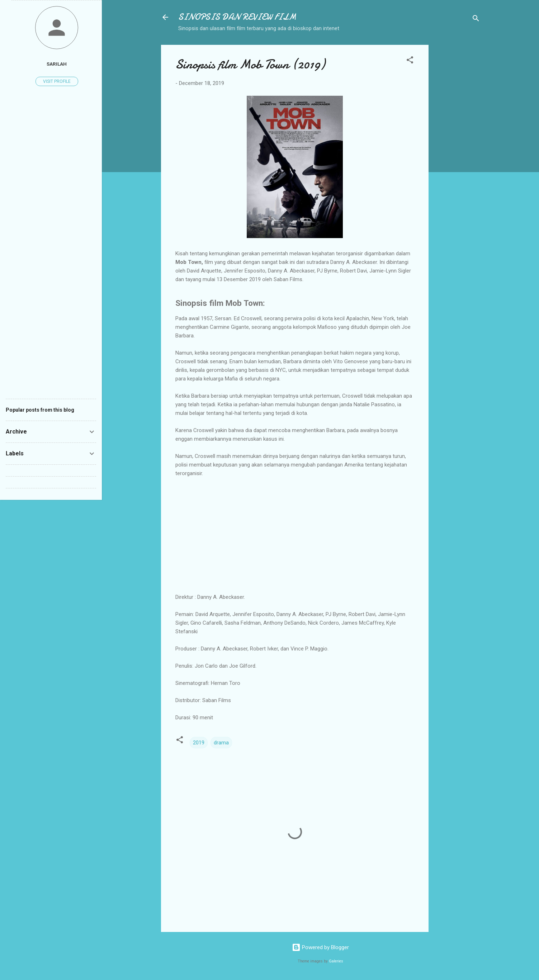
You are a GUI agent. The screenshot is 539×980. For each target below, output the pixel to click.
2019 (199, 743)
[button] (410, 61)
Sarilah (57, 64)
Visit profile (57, 81)
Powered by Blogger (320, 947)
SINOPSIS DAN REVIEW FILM (237, 17)
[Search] (476, 20)
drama (221, 743)
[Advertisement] (457, 152)
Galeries (336, 961)
